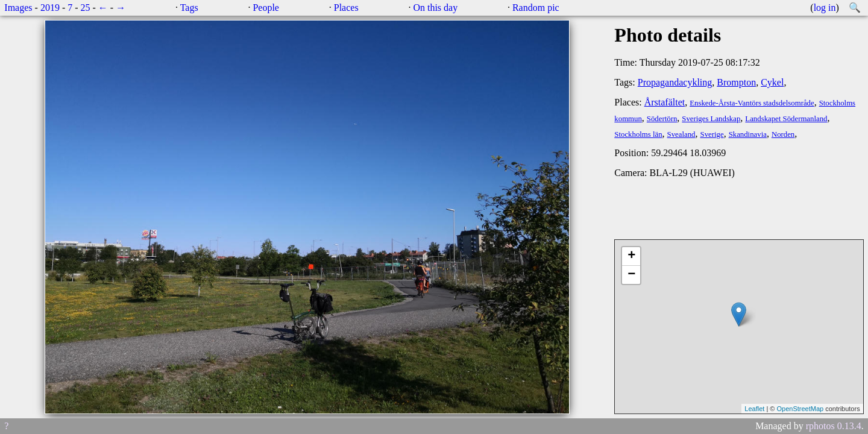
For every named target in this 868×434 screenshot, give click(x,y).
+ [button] (631, 256)
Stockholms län (638, 134)
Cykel (772, 82)
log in (825, 8)
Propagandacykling (675, 82)
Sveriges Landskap (711, 119)
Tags (189, 8)
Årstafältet (665, 102)
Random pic (536, 8)
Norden (783, 134)
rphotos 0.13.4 (834, 426)
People (266, 8)
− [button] (631, 275)
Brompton (736, 82)
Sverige (712, 134)
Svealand (681, 134)
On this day (435, 8)
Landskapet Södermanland (786, 119)
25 (86, 8)
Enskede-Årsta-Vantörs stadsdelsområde (752, 103)
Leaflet (754, 409)
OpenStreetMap (800, 409)
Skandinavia (748, 134)
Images (18, 8)
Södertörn (662, 119)
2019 (50, 8)
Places (346, 8)
